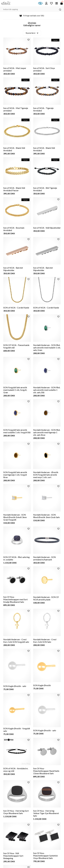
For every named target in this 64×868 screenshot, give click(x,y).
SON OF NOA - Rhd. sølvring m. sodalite (16, 558)
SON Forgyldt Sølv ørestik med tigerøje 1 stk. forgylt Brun (15, 475)
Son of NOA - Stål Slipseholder (47, 228)
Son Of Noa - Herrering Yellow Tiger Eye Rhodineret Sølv (46, 813)
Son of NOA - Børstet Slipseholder (13, 269)
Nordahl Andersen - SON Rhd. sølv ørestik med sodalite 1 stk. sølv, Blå (47, 390)
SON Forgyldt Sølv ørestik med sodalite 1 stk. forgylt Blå (17, 431)
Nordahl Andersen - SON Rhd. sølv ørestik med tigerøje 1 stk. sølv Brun (47, 432)
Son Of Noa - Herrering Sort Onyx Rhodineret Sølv (16, 812)
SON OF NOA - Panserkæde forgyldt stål (16, 346)
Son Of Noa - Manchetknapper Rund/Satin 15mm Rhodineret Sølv (46, 771)
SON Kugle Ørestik (42, 685)
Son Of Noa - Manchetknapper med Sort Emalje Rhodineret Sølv (15, 599)
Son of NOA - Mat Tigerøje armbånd (16, 109)
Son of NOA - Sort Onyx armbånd (44, 69)
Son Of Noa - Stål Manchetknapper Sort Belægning (13, 856)
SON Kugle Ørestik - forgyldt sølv (17, 730)
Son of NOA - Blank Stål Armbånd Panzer (14, 189)
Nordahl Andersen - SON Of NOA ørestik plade (46, 598)
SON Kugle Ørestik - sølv (15, 686)
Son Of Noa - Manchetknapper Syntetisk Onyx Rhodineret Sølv (45, 856)
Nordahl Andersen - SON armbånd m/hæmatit (44, 558)
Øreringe (32, 23)
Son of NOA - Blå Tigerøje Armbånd (45, 189)
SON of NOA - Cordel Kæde (16, 308)
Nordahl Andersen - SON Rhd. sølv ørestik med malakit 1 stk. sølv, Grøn (47, 348)
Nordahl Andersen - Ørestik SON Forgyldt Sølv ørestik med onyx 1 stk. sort (46, 475)
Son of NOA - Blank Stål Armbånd (14, 149)
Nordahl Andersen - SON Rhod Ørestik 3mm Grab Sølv (46, 516)
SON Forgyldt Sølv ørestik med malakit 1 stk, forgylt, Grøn (15, 390)
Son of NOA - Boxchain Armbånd (14, 229)
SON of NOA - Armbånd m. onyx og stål (16, 770)
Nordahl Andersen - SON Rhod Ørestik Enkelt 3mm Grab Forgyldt (15, 517)
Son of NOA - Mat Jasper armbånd (15, 69)
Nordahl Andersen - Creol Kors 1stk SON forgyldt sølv (16, 641)
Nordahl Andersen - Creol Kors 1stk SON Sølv (45, 641)
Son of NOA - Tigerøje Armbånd (43, 109)
